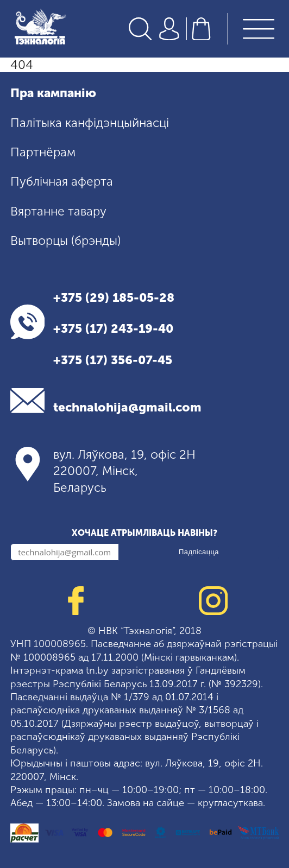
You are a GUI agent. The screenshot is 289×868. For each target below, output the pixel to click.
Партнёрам (43, 152)
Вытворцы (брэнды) (65, 241)
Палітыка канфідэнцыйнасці (90, 123)
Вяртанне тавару (58, 211)
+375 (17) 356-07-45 (113, 360)
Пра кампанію (53, 93)
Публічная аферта (62, 182)
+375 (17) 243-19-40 (113, 329)
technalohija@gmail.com (127, 407)
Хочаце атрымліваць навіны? (144, 533)
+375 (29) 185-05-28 (114, 298)
